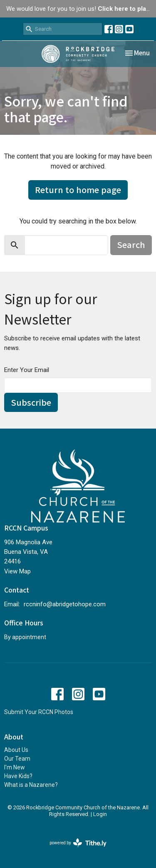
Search (131, 244)
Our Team (17, 759)
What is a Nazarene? (31, 785)
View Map (17, 571)
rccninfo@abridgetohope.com (65, 604)
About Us (16, 750)
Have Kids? (18, 776)
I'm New (15, 767)
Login (100, 814)
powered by (78, 843)
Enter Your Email (27, 370)
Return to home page (78, 190)
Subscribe (31, 402)
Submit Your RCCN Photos (39, 712)
